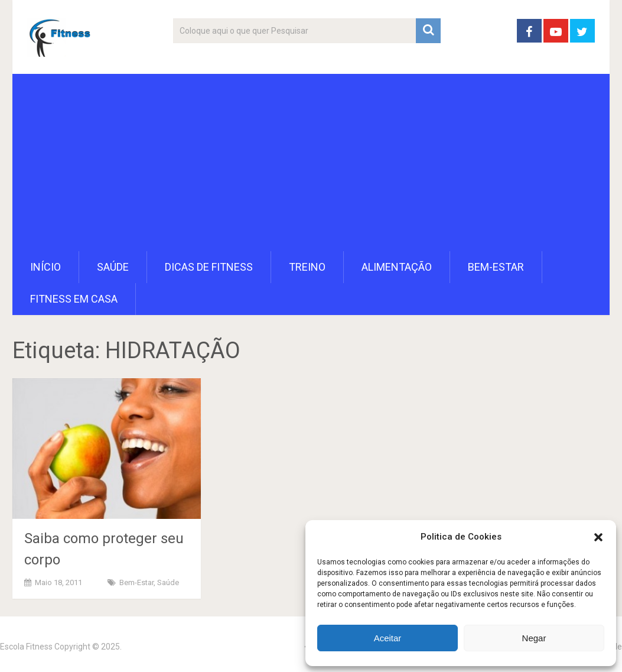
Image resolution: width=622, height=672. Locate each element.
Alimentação (397, 267)
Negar (534, 638)
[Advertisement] (311, 163)
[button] (598, 537)
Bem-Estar (496, 267)
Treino (307, 267)
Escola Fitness (26, 647)
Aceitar (388, 638)
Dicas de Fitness (209, 267)
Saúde (113, 267)
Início (45, 267)
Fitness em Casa (74, 299)
